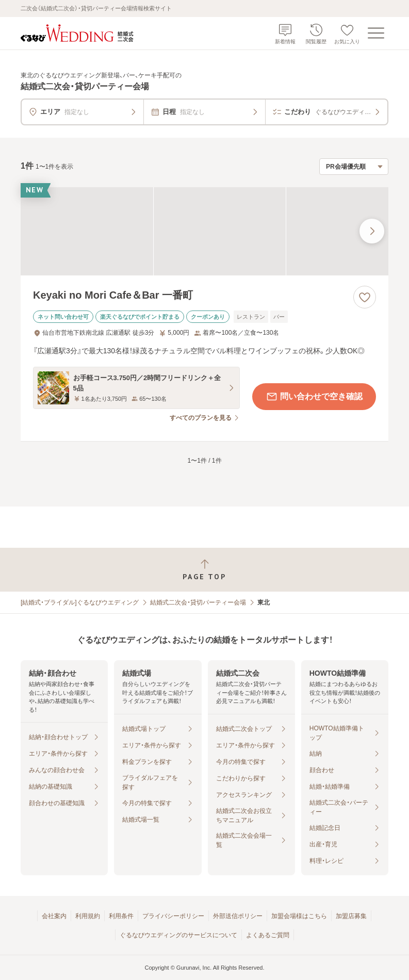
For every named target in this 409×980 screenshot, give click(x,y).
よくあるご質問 (268, 935)
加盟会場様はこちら (299, 916)
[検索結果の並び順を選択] (354, 167)
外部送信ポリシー (238, 916)
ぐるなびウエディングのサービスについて (178, 935)
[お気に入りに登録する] (365, 297)
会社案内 (54, 916)
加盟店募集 (351, 916)
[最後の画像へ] (372, 231)
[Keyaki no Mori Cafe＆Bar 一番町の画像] (204, 231)
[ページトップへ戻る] (204, 570)
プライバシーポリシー (173, 916)
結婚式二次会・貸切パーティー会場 (198, 602)
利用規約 (88, 916)
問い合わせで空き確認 (314, 397)
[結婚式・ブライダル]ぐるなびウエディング (80, 602)
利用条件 (121, 916)
